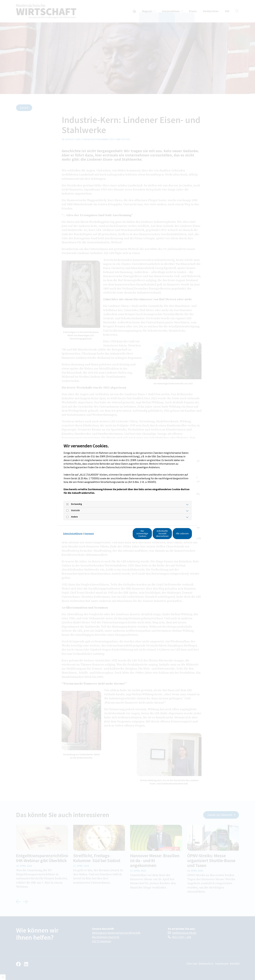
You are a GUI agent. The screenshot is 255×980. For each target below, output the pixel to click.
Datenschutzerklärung (73, 529)
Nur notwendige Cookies (115, 535)
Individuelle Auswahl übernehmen (146, 535)
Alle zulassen (177, 535)
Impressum (89, 529)
